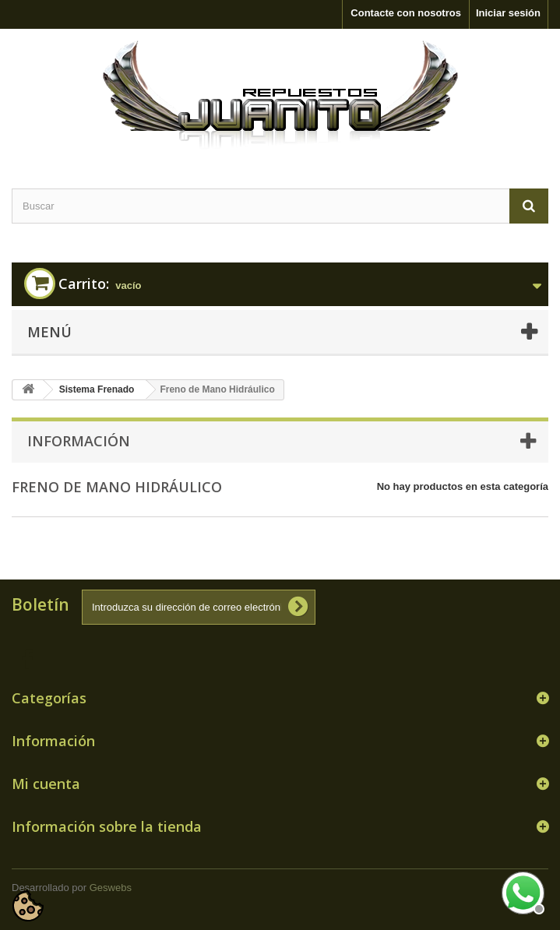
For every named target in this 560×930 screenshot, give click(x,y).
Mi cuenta (46, 784)
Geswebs (111, 888)
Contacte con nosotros (406, 13)
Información (79, 441)
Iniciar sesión (508, 13)
